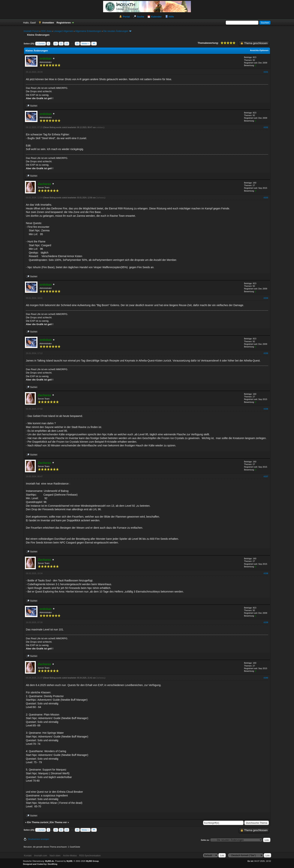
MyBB (69, 861)
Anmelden (48, 23)
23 (67, 44)
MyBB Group (92, 861)
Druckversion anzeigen (39, 839)
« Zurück (41, 44)
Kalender (156, 17)
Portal (126, 17)
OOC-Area (46, 31)
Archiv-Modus (70, 856)
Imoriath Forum (31, 31)
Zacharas (100, 198)
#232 (266, 127)
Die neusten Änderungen (116, 31)
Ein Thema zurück (38, 822)
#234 (266, 298)
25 (77, 44)
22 (61, 44)
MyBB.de (50, 861)
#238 (266, 573)
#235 (266, 353)
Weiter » (85, 44)
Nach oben (55, 856)
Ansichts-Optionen (259, 50)
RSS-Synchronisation (90, 856)
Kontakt (28, 856)
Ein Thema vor (58, 822)
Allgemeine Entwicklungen (88, 31)
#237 (266, 476)
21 (56, 44)
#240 (266, 678)
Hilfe (171, 17)
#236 (266, 409)
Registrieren (64, 23)
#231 (266, 72)
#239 (266, 622)
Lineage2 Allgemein (63, 31)
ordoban (100, 127)
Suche (141, 17)
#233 (266, 198)
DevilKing (53, 864)
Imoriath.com (41, 856)
